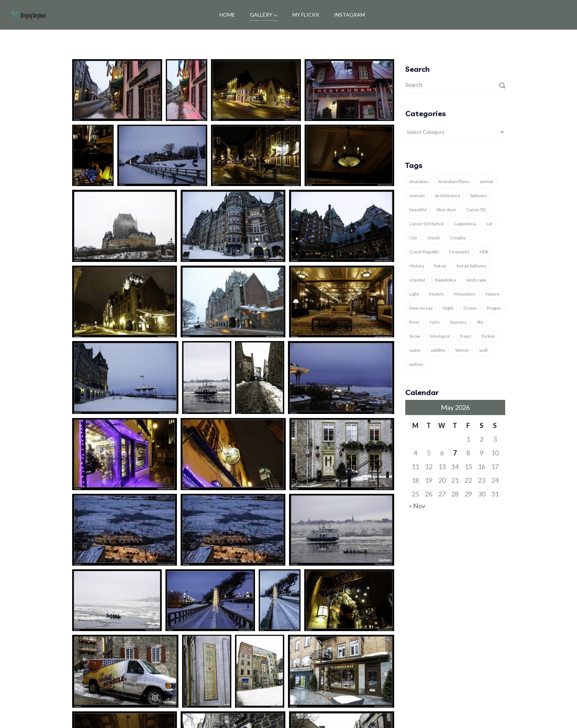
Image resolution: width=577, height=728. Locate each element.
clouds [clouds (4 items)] (434, 238)
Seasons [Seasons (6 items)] (458, 322)
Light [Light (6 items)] (414, 294)
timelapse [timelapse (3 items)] (440, 336)
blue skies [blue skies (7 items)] (447, 210)
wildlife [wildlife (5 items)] (438, 350)
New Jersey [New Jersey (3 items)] (421, 308)
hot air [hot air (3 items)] (440, 266)
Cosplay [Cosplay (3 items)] (458, 238)
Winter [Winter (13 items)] (462, 350)
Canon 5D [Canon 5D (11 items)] (476, 210)
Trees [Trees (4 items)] (465, 336)
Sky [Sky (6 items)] (480, 322)
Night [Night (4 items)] (448, 308)
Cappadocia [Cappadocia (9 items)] (465, 224)
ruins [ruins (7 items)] (435, 322)
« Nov (417, 506)
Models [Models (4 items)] (437, 294)
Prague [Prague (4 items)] (494, 308)
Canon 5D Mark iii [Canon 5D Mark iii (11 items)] (427, 224)
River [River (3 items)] (415, 322)
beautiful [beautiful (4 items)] (418, 210)
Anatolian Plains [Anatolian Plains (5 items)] (454, 181)
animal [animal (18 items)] (486, 181)
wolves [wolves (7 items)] (416, 364)
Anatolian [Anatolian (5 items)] (419, 181)
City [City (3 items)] (413, 238)
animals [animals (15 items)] (417, 196)
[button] (117, 90)
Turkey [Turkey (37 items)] (488, 336)
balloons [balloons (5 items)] (479, 196)
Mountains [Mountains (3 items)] (465, 294)
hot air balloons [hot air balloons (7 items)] (472, 266)
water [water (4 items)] (415, 350)
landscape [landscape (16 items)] (476, 280)
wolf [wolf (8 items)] (484, 350)
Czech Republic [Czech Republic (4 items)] (424, 252)
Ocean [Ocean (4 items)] (470, 308)
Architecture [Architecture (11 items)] (448, 196)
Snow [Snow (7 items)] (415, 336)
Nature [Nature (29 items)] (493, 294)
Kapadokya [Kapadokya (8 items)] (446, 280)
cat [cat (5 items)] (489, 224)
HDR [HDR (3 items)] (484, 252)
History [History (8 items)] (417, 266)
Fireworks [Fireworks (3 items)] (459, 252)
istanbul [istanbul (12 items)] (417, 280)
